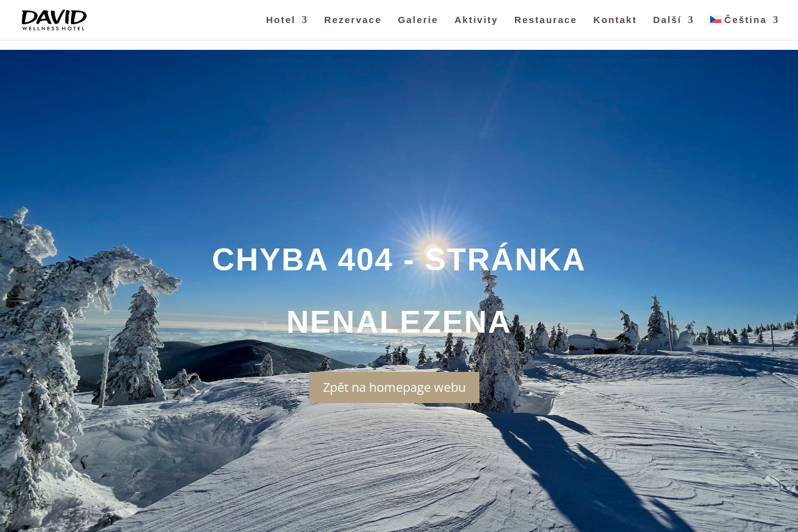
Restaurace (546, 20)
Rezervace (353, 20)
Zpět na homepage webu (394, 387)
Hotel (281, 20)
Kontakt (615, 20)
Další (668, 20)
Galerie (418, 20)
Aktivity (476, 20)
